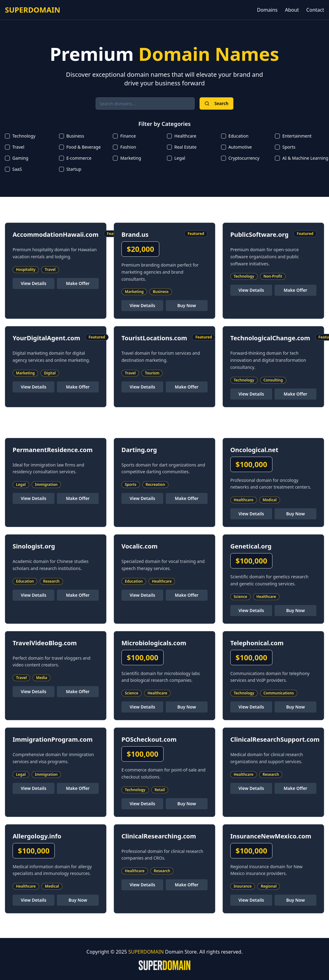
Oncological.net (254, 450)
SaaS (17, 169)
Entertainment (297, 136)
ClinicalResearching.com (159, 836)
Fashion (128, 147)
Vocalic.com (140, 546)
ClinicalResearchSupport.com (275, 739)
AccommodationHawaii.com (56, 234)
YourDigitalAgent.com (46, 338)
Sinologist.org (34, 546)
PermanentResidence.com (53, 450)
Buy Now (187, 305)
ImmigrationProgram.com (53, 739)
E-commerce (79, 158)
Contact (315, 10)
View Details (33, 283)
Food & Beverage (84, 147)
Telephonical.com (257, 643)
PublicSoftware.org (259, 234)
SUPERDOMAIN (33, 10)
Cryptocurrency (244, 158)
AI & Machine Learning (305, 158)
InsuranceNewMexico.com (271, 836)
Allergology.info (37, 836)
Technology (24, 136)
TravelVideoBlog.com (45, 643)
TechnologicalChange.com (270, 338)
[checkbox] (7, 136)
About (292, 10)
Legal (180, 158)
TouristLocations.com (154, 338)
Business (75, 136)
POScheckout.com (149, 739)
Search (216, 103)
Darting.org (139, 450)
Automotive (240, 147)
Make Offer (78, 283)
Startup (74, 169)
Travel (18, 147)
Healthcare (185, 136)
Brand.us (135, 234)
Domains (267, 10)
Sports (289, 147)
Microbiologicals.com (154, 643)
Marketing (131, 158)
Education (238, 136)
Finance (128, 136)
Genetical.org (251, 546)
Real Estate (185, 147)
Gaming (20, 158)
